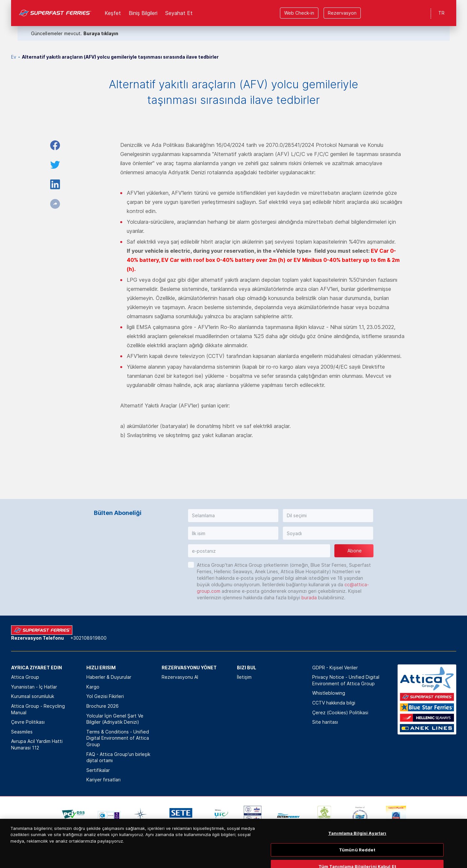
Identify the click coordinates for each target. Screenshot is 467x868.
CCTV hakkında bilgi (334, 703)
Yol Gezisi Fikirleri (105, 696)
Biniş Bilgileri (143, 13)
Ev (14, 57)
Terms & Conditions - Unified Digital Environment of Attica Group (118, 738)
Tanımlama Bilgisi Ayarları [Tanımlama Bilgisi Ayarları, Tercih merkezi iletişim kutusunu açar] (357, 851)
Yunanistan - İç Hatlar (34, 687)
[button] (233, 516)
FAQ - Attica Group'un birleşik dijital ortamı (118, 757)
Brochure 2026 (102, 706)
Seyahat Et (179, 13)
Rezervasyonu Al (180, 677)
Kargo (93, 687)
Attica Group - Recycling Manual (38, 709)
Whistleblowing (329, 693)
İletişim (244, 677)
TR (441, 13)
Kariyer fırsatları (103, 780)
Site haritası (325, 722)
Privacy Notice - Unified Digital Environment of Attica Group (346, 680)
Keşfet (113, 13)
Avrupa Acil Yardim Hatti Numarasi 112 (37, 744)
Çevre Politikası (28, 722)
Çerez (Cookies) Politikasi (340, 712)
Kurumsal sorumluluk (33, 696)
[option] (73, 816)
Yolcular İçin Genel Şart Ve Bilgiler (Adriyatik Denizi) (115, 719)
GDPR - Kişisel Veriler (335, 668)
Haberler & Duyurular (109, 677)
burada (309, 598)
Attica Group (25, 677)
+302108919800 (88, 638)
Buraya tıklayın (101, 33)
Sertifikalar (98, 770)
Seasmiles (22, 732)
